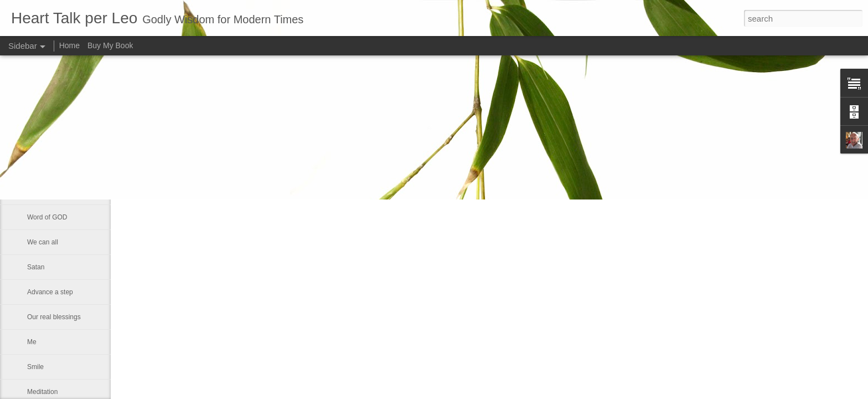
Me (32, 342)
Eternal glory (46, 167)
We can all (43, 242)
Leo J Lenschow (363, 144)
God (33, 142)
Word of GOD (47, 217)
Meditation (42, 392)
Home (69, 45)
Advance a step (50, 292)
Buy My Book (110, 45)
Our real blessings (54, 317)
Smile (35, 367)
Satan (36, 267)
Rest (34, 192)
